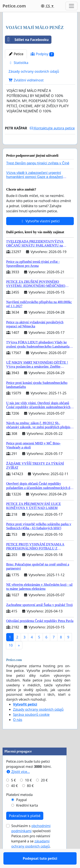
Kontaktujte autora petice (52, 128)
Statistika (18, 63)
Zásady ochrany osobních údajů (34, 71)
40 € (15, 798)
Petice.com (14, 6)
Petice (16, 54)
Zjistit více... (18, 784)
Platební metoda (19, 807)
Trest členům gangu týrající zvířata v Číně (38, 176)
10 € (28, 793)
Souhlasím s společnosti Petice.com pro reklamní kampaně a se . (31, 848)
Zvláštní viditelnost (26, 80)
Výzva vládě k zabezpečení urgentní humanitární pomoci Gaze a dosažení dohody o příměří (35, 189)
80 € (30, 798)
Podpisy (42, 54)
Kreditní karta (27, 818)
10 (11, 658)
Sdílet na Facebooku (27, 40)
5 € (13, 793)
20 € (44, 793)
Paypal (22, 812)
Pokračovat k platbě (25, 828)
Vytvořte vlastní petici (40, 233)
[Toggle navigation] (71, 6)
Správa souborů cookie (31, 727)
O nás (18, 732)
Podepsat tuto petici (40, 147)
